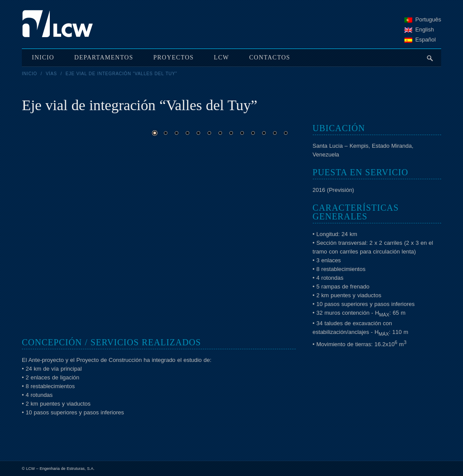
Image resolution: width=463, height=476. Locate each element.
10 (253, 133)
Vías (52, 74)
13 (286, 133)
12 (275, 133)
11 (264, 133)
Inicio (29, 74)
